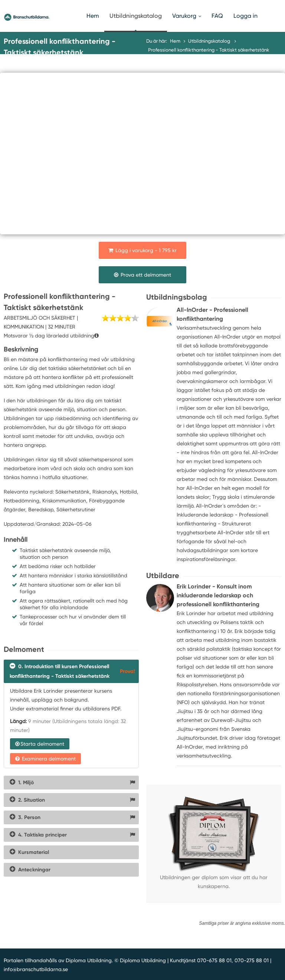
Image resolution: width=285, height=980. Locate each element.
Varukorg (187, 16)
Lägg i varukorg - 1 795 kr (142, 250)
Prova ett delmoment (142, 275)
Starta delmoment (40, 744)
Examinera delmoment (45, 759)
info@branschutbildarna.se (36, 969)
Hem (93, 16)
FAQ (217, 16)
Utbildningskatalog (136, 16)
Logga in (245, 16)
